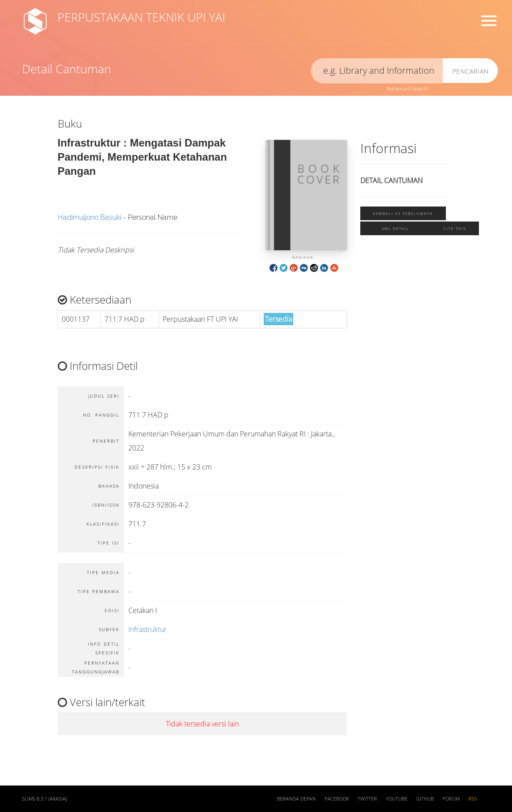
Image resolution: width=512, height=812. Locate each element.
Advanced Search (407, 88)
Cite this (455, 228)
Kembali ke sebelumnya (403, 213)
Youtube (397, 799)
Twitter (367, 799)
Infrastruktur (148, 629)
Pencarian (471, 71)
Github (425, 799)
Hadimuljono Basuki (90, 217)
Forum (451, 799)
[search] (377, 71)
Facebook (337, 799)
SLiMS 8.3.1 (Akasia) (45, 799)
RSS (473, 799)
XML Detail (396, 228)
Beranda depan (296, 799)
